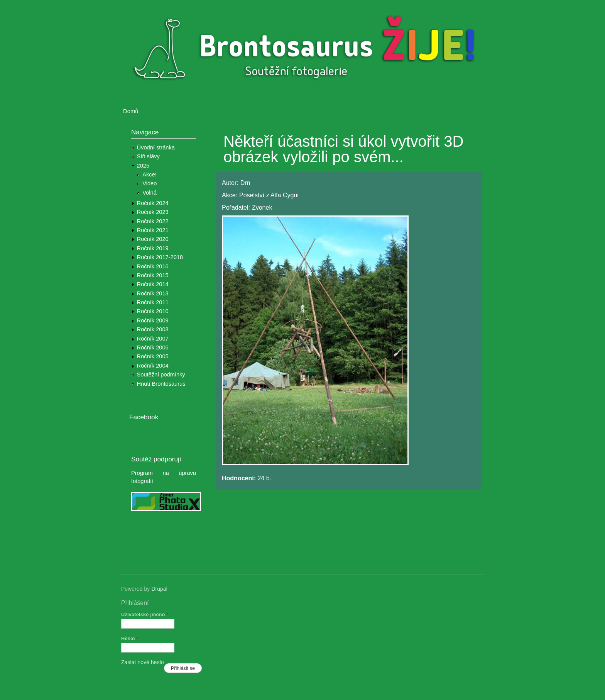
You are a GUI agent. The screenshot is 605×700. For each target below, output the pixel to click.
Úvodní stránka (156, 147)
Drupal (159, 589)
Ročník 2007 (153, 339)
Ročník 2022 (153, 221)
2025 (143, 166)
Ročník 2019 (153, 248)
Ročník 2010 (153, 311)
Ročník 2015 (153, 275)
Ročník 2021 (153, 230)
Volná (150, 193)
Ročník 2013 (153, 293)
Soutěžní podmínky (161, 375)
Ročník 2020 (153, 239)
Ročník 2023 (153, 212)
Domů (131, 111)
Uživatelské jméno (145, 614)
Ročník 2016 (153, 266)
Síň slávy (148, 156)
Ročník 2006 (153, 347)
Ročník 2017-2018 (160, 257)
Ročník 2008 (153, 329)
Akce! (150, 175)
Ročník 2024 (153, 203)
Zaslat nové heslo (143, 662)
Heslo (130, 638)
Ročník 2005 (153, 356)
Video (150, 183)
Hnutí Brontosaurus (161, 384)
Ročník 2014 (153, 284)
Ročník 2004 (153, 366)
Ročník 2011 (153, 302)
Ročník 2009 (153, 320)
